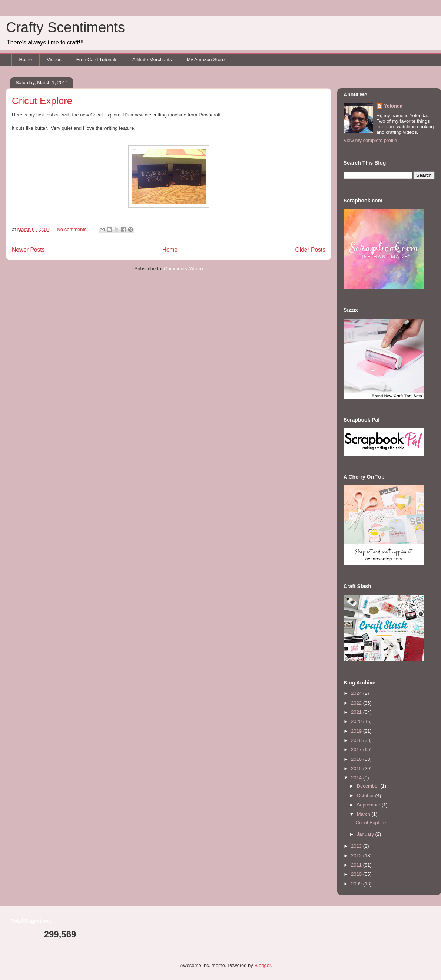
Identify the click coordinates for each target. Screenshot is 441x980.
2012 (357, 856)
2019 (357, 731)
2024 (357, 693)
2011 (357, 865)
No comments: (73, 229)
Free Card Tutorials (97, 60)
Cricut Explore (42, 101)
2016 (357, 759)
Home (26, 60)
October (366, 796)
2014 (357, 778)
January (366, 834)
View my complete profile (370, 140)
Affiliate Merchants (152, 60)
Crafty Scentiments (65, 27)
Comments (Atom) (183, 269)
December (369, 786)
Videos (54, 60)
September (369, 805)
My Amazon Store (206, 60)
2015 (357, 768)
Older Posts (310, 250)
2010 (357, 874)
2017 (357, 750)
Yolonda (393, 106)
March (364, 814)
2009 (357, 884)
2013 (357, 846)
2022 (357, 703)
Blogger (262, 965)
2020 (357, 721)
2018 (357, 740)
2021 (357, 712)
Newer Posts (28, 250)
